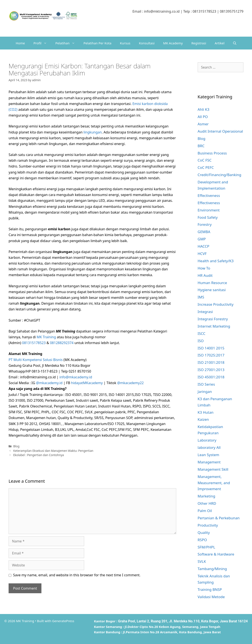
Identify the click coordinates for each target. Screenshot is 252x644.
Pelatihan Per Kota (97, 43)
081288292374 (62, 343)
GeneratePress (63, 621)
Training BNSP (210, 589)
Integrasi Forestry (213, 319)
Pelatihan (67, 43)
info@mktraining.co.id (162, 11)
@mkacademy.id (49, 383)
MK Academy (173, 43)
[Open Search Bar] (235, 43)
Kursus (125, 43)
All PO (203, 117)
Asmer (203, 124)
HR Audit (205, 275)
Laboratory (207, 440)
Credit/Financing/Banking (219, 175)
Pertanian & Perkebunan (219, 518)
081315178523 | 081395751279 (218, 11)
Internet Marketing (214, 326)
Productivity (208, 525)
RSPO (202, 540)
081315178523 (34, 343)
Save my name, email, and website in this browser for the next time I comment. (77, 575)
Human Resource (212, 283)
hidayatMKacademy (87, 383)
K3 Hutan (206, 412)
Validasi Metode (211, 597)
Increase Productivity (216, 304)
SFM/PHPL (206, 547)
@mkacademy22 (131, 383)
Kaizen (203, 419)
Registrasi (199, 43)
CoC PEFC (206, 167)
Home (20, 43)
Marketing (206, 496)
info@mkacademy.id (76, 377)
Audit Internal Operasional (220, 131)
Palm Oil (205, 511)
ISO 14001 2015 (211, 348)
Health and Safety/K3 (216, 261)
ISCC (202, 333)
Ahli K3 (204, 109)
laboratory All (209, 447)
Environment (209, 210)
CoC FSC (205, 160)
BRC (201, 146)
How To (204, 268)
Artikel (219, 43)
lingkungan (93, 132)
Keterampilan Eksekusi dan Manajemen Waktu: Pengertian (53, 451)
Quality (204, 532)
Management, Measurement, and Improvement (214, 483)
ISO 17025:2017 (211, 355)
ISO (201, 341)
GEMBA (204, 232)
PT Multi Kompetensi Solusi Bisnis (36, 360)
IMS (201, 297)
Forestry (205, 224)
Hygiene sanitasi (212, 290)
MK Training (46, 337)
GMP (202, 239)
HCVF (202, 254)
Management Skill (213, 469)
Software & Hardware (216, 554)
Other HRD (207, 503)
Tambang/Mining (212, 569)
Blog (16, 446)
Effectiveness (209, 195)
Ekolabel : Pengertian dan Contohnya (39, 455)
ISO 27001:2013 (211, 370)
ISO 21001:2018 (211, 362)
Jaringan (205, 392)
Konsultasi (147, 43)
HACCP (204, 246)
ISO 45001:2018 (211, 377)
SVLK (202, 561)
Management (209, 462)
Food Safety (208, 217)
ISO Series (206, 384)
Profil (42, 43)
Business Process (212, 153)
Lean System (209, 455)
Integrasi (205, 312)
